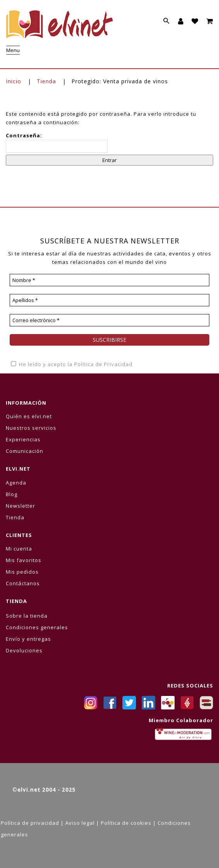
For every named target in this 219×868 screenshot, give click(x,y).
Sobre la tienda (27, 616)
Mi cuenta (19, 549)
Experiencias (23, 439)
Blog (12, 494)
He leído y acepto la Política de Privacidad (71, 364)
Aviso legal (80, 823)
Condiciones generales (37, 627)
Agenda (16, 483)
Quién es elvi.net (29, 416)
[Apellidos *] (109, 300)
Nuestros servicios (31, 428)
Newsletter (20, 506)
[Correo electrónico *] (109, 320)
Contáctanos (23, 583)
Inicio (14, 81)
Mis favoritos (24, 560)
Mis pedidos (22, 572)
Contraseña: (57, 142)
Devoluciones (24, 650)
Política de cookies (126, 823)
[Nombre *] (109, 280)
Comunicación (25, 451)
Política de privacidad (30, 823)
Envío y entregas (28, 639)
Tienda (46, 81)
